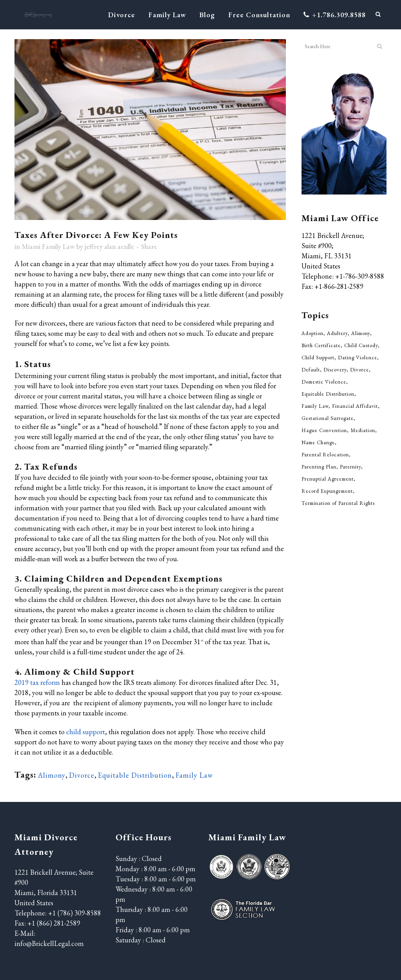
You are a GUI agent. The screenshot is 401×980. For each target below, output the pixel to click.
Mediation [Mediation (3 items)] (363, 430)
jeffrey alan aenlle (109, 246)
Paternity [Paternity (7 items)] (350, 467)
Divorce (82, 775)
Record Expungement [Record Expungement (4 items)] (327, 491)
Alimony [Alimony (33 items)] (361, 333)
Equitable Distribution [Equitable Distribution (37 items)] (328, 394)
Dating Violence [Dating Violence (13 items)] (358, 358)
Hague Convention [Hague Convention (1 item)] (324, 430)
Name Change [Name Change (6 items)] (318, 442)
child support (86, 732)
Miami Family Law (48, 246)
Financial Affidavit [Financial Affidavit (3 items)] (355, 406)
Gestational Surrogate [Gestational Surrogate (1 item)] (328, 418)
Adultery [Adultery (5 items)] (337, 333)
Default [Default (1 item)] (311, 370)
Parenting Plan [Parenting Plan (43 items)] (319, 467)
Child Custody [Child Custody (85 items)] (361, 345)
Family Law (194, 775)
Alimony (52, 775)
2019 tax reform (37, 682)
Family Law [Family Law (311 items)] (315, 406)
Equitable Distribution (135, 775)
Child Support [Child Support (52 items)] (318, 358)
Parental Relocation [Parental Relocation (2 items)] (325, 455)
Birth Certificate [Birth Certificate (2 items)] (321, 345)
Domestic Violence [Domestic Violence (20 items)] (324, 382)
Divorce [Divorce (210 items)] (359, 370)
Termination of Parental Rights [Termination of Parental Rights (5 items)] (338, 503)
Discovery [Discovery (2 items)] (335, 370)
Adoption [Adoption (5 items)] (312, 333)
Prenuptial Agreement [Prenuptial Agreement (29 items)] (328, 479)
